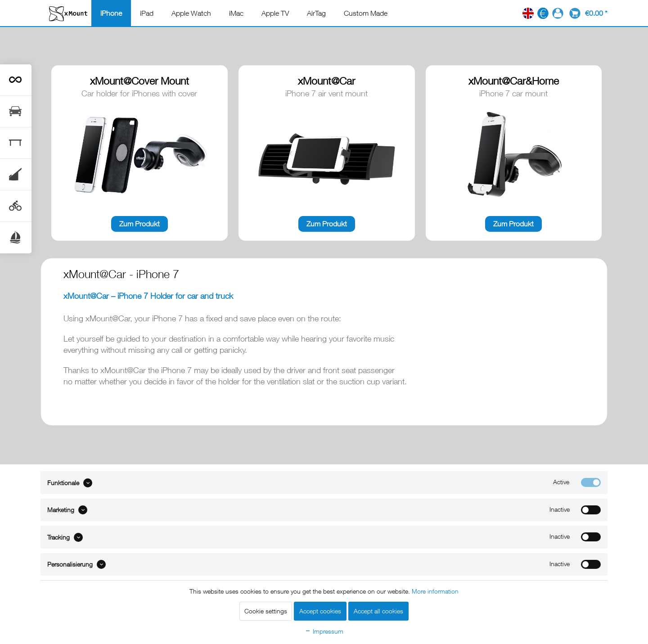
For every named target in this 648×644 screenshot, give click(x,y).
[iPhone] (111, 13)
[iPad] (147, 13)
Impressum (324, 631)
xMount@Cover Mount (139, 81)
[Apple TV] (275, 13)
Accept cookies (320, 611)
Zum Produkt (139, 224)
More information (435, 591)
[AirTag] (316, 13)
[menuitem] (111, 13)
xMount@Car (326, 81)
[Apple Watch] (191, 13)
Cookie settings (266, 611)
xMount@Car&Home (514, 81)
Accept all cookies (378, 611)
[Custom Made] (366, 13)
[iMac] (236, 13)
